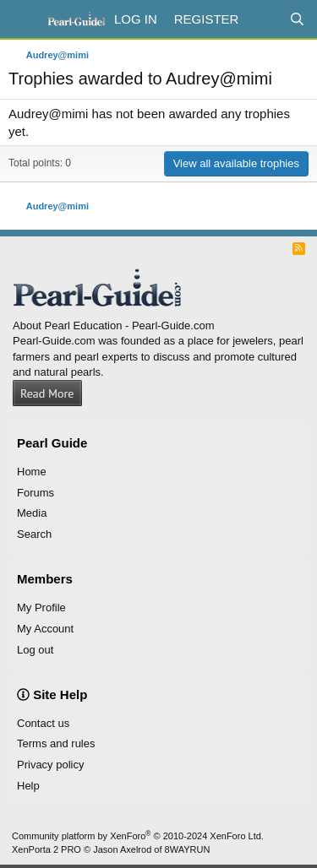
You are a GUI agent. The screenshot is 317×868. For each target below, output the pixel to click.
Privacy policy (50, 765)
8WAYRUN (188, 849)
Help (28, 786)
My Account (45, 629)
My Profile (41, 608)
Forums (36, 493)
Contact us (43, 723)
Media (32, 513)
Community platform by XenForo (138, 836)
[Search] (297, 19)
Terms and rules (56, 743)
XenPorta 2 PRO (46, 849)
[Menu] (23, 19)
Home (32, 472)
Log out (35, 650)
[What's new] (263, 19)
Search (34, 534)
